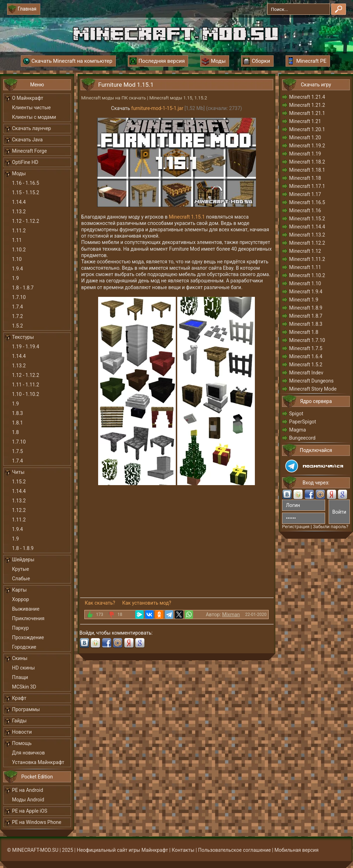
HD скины (23, 668)
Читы (18, 472)
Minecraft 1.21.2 (307, 105)
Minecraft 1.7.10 (307, 340)
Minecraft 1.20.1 (307, 129)
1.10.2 (19, 250)
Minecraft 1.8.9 (306, 308)
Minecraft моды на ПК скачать (113, 98)
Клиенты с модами (34, 117)
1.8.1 (17, 423)
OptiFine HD (25, 162)
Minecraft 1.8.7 (306, 316)
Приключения (28, 618)
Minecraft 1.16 (305, 210)
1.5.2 (17, 326)
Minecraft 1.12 (305, 251)
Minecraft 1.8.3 (306, 324)
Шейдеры (23, 560)
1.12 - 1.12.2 (26, 221)
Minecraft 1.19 (305, 154)
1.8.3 (17, 413)
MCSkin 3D (24, 687)
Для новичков (28, 753)
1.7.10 (19, 297)
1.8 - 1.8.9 (23, 548)
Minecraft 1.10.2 (307, 275)
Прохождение (28, 637)
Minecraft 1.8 (304, 332)
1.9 (15, 278)
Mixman (231, 615)
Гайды (19, 721)
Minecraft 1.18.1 (307, 170)
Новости (22, 732)
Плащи (20, 677)
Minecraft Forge (29, 151)
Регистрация (296, 527)
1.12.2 (19, 510)
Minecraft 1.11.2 (307, 259)
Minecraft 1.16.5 (307, 202)
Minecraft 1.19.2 (307, 146)
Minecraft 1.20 (305, 137)
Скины (20, 658)
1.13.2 (19, 212)
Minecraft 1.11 (305, 267)
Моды (19, 173)
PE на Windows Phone (37, 822)
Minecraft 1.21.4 (307, 97)
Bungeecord (302, 438)
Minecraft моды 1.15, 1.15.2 (178, 98)
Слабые (21, 579)
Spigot (296, 414)
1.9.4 (17, 269)
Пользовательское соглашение (234, 850)
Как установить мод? (147, 603)
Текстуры (23, 337)
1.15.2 (19, 482)
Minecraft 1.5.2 (306, 365)
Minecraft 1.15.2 (307, 219)
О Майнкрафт (28, 98)
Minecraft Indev (306, 373)
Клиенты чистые (31, 108)
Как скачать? (100, 603)
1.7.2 (17, 316)
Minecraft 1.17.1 (307, 186)
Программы (26, 709)
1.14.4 (19, 202)
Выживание (26, 609)
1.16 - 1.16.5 (26, 183)
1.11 (17, 240)
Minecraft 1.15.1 (187, 217)
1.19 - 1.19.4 (26, 347)
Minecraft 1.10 (305, 283)
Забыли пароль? (330, 527)
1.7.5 (17, 451)
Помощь (22, 743)
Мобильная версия (297, 850)
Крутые (20, 569)
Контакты (183, 850)
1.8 (15, 432)
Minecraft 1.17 (305, 194)
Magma (298, 430)
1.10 (17, 259)
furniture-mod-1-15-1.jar (157, 108)
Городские (24, 647)
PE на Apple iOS (30, 811)
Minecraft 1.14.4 (307, 227)
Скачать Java (27, 140)
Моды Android (28, 800)
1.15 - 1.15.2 (26, 192)
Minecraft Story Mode (313, 389)
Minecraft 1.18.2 (307, 162)
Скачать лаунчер (31, 128)
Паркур (20, 628)
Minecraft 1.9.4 (306, 292)
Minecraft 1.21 (305, 121)
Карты (19, 590)
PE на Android (28, 790)
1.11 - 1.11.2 (26, 385)
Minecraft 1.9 (304, 300)
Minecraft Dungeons (311, 381)
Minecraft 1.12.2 (307, 243)
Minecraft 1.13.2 (307, 235)
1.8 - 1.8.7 (23, 288)
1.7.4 (17, 307)
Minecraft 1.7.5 (306, 348)
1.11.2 (19, 231)
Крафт (19, 698)
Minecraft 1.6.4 (306, 356)
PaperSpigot (303, 422)
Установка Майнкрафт (38, 762)
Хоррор (20, 599)
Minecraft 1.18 (305, 178)
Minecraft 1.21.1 (307, 113)
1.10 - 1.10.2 (26, 394)
